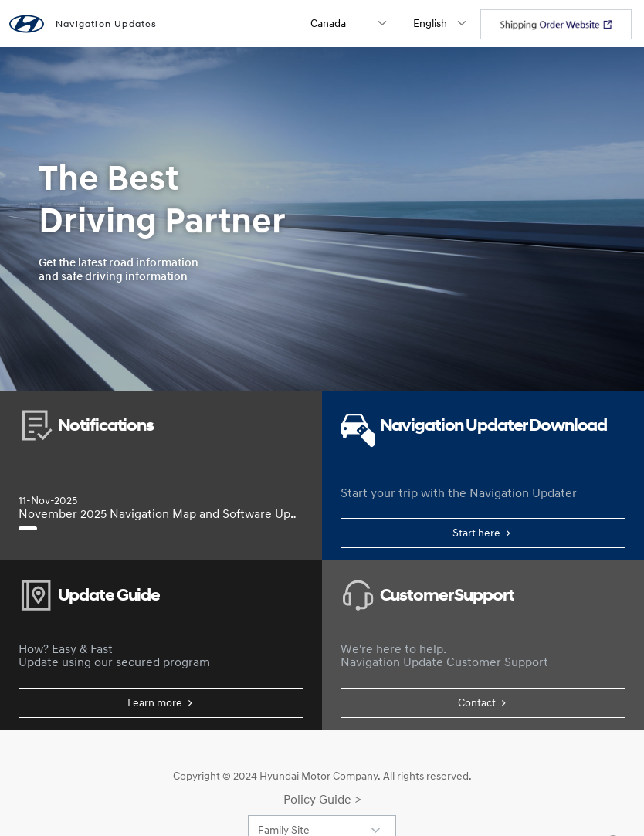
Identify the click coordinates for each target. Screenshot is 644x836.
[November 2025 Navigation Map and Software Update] (28, 528)
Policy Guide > (322, 799)
